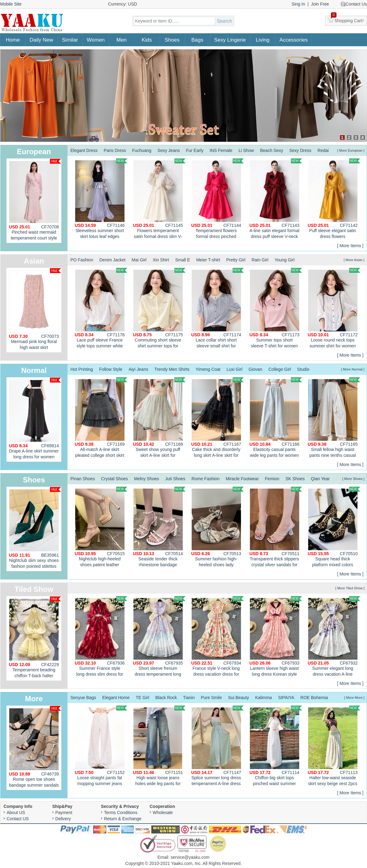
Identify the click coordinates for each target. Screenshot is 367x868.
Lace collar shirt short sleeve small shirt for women (218, 309)
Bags (197, 40)
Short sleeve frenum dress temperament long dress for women (159, 637)
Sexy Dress (300, 150)
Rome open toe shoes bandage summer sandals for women (35, 748)
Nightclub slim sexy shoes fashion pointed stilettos (35, 528)
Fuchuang (142, 150)
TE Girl (143, 698)
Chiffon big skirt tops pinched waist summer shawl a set (276, 747)
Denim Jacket (112, 260)
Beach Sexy (272, 150)
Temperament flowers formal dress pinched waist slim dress (218, 199)
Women (96, 40)
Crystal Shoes (114, 479)
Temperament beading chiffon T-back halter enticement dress (35, 639)
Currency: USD (123, 4)
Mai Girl (139, 260)
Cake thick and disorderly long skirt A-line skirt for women (218, 418)
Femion (272, 479)
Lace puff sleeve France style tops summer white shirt (101, 309)
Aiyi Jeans (138, 369)
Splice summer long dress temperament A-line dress (218, 746)
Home (13, 40)
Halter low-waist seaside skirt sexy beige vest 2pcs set (334, 747)
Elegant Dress (84, 150)
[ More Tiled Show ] (350, 588)
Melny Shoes (147, 479)
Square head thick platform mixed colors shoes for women (334, 528)
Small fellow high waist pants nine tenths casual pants (334, 418)
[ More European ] (351, 150)
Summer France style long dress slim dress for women (101, 637)
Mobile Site (11, 4)
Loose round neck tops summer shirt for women (334, 308)
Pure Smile (211, 698)
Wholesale (163, 813)
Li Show (246, 150)
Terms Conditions (121, 813)
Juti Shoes (175, 479)
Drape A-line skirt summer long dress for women (35, 418)
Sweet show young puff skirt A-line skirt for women (159, 418)
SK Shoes (295, 479)
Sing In (298, 4)
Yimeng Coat (208, 369)
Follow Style (111, 369)
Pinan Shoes (83, 479)
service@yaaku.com (190, 857)
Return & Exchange (123, 819)
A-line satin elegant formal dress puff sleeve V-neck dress (276, 199)
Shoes (172, 40)
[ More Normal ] (353, 369)
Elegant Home (116, 698)
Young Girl (285, 260)
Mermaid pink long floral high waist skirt (35, 309)
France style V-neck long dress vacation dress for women (218, 637)
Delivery (63, 819)
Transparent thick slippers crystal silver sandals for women (276, 528)
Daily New (41, 40)
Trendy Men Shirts (172, 369)
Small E (182, 260)
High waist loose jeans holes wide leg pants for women (159, 747)
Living (263, 40)
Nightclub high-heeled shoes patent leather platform (101, 528)
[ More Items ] (350, 246)
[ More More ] (354, 698)
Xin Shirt (161, 260)
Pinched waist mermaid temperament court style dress (35, 201)
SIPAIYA (286, 698)
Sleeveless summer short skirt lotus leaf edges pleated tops (101, 199)
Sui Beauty (239, 698)
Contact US (18, 819)
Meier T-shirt (208, 260)
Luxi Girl (234, 369)
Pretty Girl (236, 260)
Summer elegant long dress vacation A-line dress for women (334, 637)
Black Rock (166, 698)
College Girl (280, 369)
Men (122, 40)
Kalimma (263, 698)
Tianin (189, 698)
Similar (70, 40)
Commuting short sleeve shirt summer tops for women (159, 309)
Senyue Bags (83, 698)
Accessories (294, 40)
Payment (64, 813)
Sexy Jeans (169, 150)
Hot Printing (82, 369)
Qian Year (320, 479)
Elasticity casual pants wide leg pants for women (276, 418)
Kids (147, 40)
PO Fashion (82, 260)
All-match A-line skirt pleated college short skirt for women (101, 418)
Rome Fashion (205, 479)
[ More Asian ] (354, 260)
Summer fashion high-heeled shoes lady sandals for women (218, 528)
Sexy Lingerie (230, 40)
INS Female (221, 150)
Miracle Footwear (242, 479)
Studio (303, 369)
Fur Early (195, 150)
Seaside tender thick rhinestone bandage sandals (159, 528)
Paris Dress (115, 150)
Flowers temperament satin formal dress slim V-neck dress (159, 199)
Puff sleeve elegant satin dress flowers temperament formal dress (334, 199)
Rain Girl (260, 260)
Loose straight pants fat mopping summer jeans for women (101, 747)
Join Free (320, 4)
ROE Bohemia (314, 698)
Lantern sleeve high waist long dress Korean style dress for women (276, 637)
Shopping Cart (347, 19)
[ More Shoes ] (353, 479)
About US (16, 813)
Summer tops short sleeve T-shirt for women (276, 308)
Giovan (255, 369)
